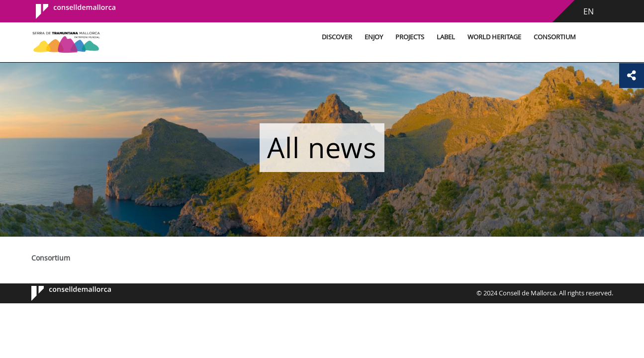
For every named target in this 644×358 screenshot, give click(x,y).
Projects (410, 37)
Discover (337, 37)
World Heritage (494, 37)
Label (446, 37)
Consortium (555, 37)
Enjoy (374, 37)
